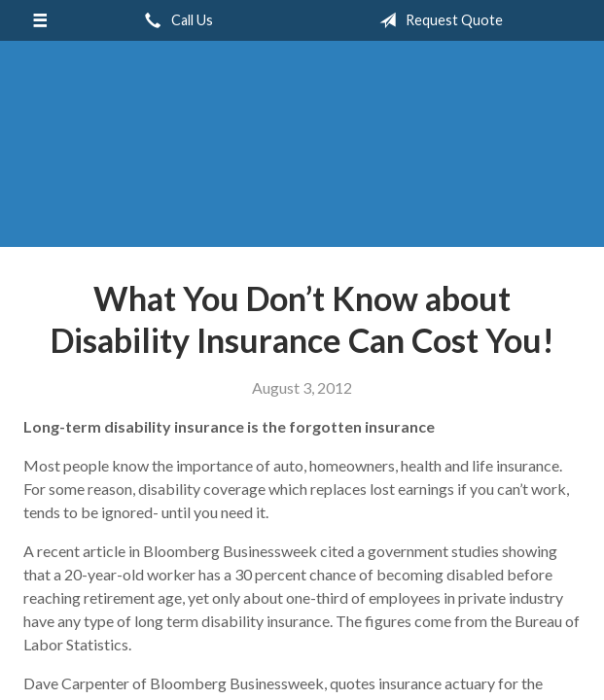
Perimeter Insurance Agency (302, 153)
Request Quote (437, 20)
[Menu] (39, 20)
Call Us (175, 20)
